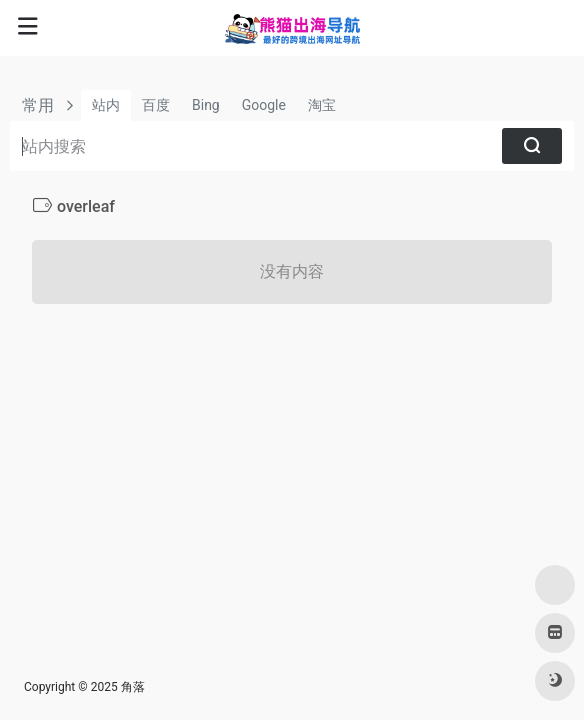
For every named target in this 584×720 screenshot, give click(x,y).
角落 (133, 687)
